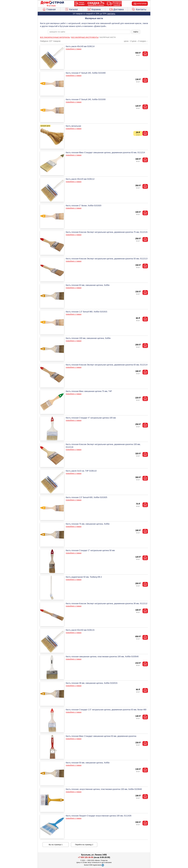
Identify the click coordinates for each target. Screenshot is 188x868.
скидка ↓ (143, 41)
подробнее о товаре (74, 49)
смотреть (111, 14)
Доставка (116, 9)
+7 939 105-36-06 (86, 857)
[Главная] (52, 3)
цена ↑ (127, 41)
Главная (49, 9)
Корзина (94, 9)
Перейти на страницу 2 (84, 845)
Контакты (139, 9)
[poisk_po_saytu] (89, 32)
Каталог (71, 9)
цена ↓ (135, 41)
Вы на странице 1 (56, 845)
